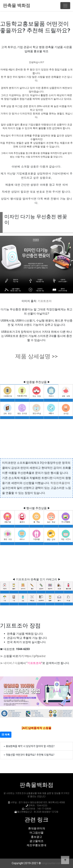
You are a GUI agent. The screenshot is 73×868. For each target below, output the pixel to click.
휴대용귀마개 (36, 828)
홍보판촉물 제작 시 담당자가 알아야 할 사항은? (30, 746)
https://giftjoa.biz (35, 656)
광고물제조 (36, 841)
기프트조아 (45, 301)
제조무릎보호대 (36, 845)
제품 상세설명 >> (36, 356)
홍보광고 (36, 837)
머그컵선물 (36, 833)
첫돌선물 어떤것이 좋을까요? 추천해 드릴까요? (30, 755)
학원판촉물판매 (60, 483)
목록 (6, 735)
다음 (17, 663)
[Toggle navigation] (65, 6)
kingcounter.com (52, 863)
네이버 (8, 663)
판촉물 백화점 (16, 6)
